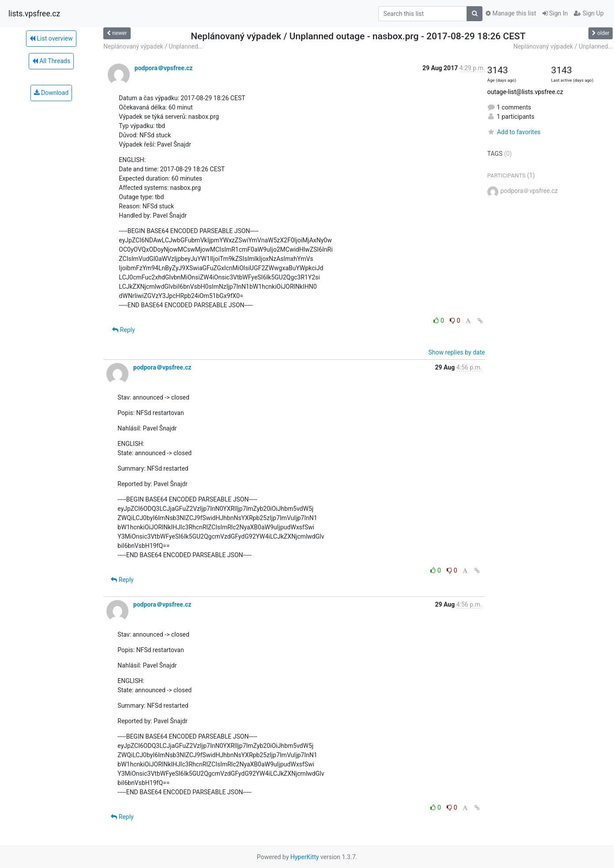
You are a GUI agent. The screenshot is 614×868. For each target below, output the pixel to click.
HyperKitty (305, 857)
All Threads (51, 61)
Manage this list (511, 13)
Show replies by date (456, 352)
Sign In (555, 13)
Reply (123, 330)
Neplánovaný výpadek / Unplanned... (153, 46)
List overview (51, 38)
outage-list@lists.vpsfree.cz (525, 92)
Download (51, 93)
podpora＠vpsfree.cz (164, 68)
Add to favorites (514, 132)
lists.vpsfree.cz (34, 14)
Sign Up (589, 13)
